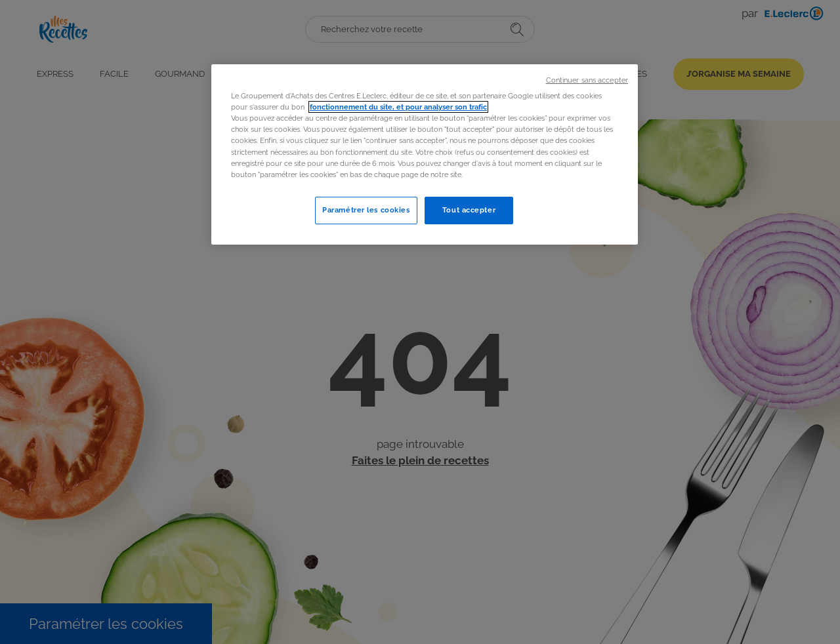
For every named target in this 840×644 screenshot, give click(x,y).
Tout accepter (469, 210)
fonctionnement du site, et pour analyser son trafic (398, 107)
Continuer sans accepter (587, 80)
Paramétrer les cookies (366, 210)
